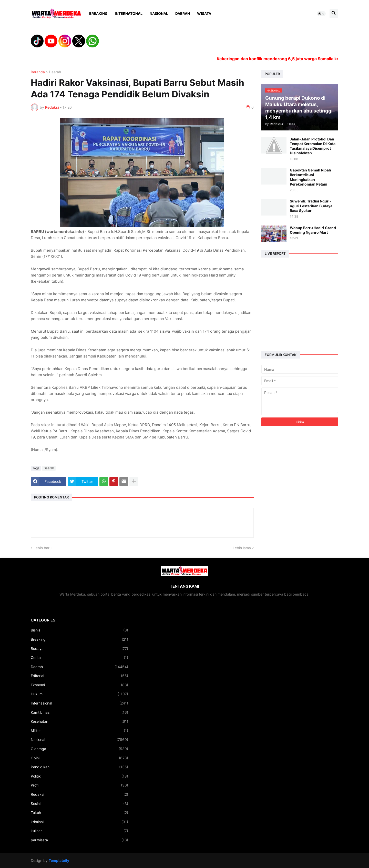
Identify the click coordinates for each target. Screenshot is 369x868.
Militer (79, 731)
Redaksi (79, 794)
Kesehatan (79, 721)
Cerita (79, 658)
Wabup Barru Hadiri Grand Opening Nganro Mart (313, 230)
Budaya (79, 649)
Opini (79, 758)
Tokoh (79, 813)
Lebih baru (43, 548)
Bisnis (79, 630)
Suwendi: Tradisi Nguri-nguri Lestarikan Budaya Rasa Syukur (311, 206)
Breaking (98, 13)
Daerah (183, 13)
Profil (79, 785)
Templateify (59, 860)
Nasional (159, 13)
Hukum (79, 694)
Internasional (79, 703)
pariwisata (79, 840)
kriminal (79, 822)
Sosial (79, 804)
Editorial (79, 676)
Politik (79, 776)
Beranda (38, 72)
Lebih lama (242, 548)
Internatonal (129, 13)
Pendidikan (79, 767)
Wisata (204, 13)
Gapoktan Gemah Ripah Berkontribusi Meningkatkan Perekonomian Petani (310, 177)
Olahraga (79, 749)
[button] (321, 14)
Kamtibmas (79, 712)
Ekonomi (79, 685)
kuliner (79, 831)
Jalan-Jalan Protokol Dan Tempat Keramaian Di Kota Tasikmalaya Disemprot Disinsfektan (313, 146)
